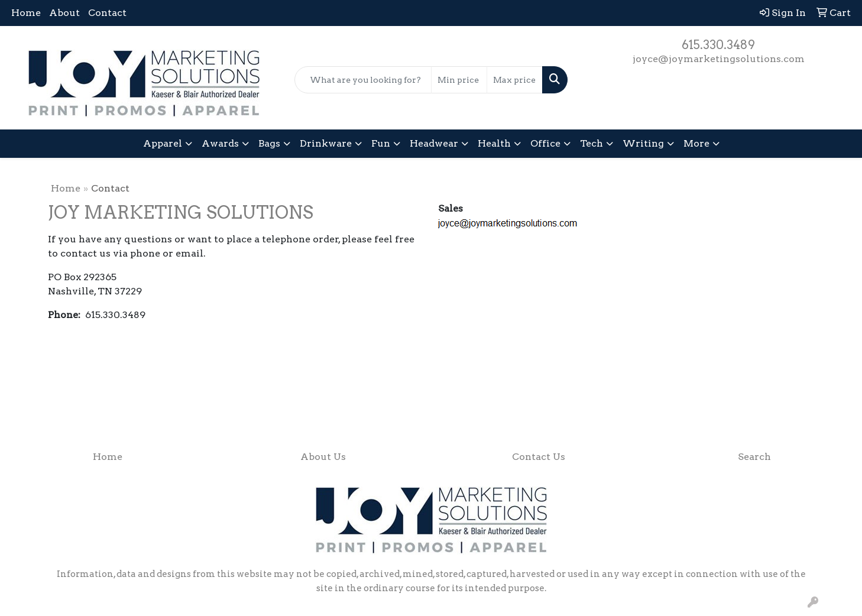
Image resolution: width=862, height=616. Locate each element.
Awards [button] (220, 143)
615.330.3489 (718, 45)
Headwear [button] (434, 143)
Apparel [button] (163, 143)
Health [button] (494, 143)
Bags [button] (269, 143)
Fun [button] (381, 143)
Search (754, 457)
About (64, 13)
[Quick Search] (363, 80)
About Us (323, 457)
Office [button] (545, 143)
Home (26, 13)
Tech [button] (592, 143)
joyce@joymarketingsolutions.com (719, 59)
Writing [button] (643, 143)
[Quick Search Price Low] (459, 80)
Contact (107, 13)
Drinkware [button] (326, 143)
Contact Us (539, 457)
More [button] (696, 143)
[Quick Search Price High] (515, 80)
